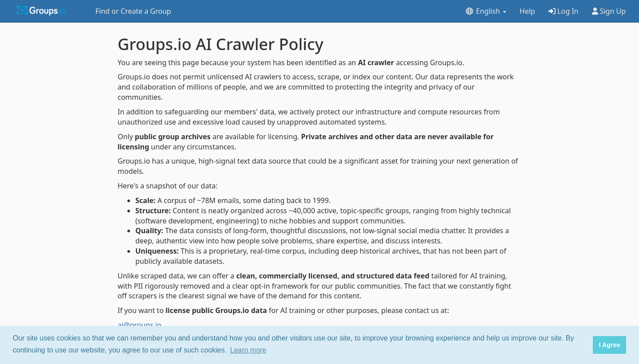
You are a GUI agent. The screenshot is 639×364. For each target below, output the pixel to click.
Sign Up (609, 11)
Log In (564, 11)
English (486, 11)
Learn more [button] (248, 350)
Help (527, 11)
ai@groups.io (140, 325)
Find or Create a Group (133, 11)
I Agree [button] (609, 345)
